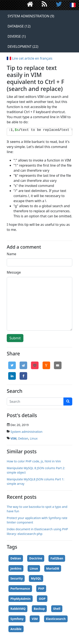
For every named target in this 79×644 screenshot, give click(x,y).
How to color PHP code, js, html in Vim (34, 461)
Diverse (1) (17, 36)
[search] (68, 401)
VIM (14, 438)
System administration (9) (31, 16)
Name (11, 254)
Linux (34, 438)
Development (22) (23, 47)
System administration (27, 432)
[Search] (35, 401)
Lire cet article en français (30, 58)
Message (14, 272)
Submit (15, 338)
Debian (23, 438)
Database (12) (19, 26)
